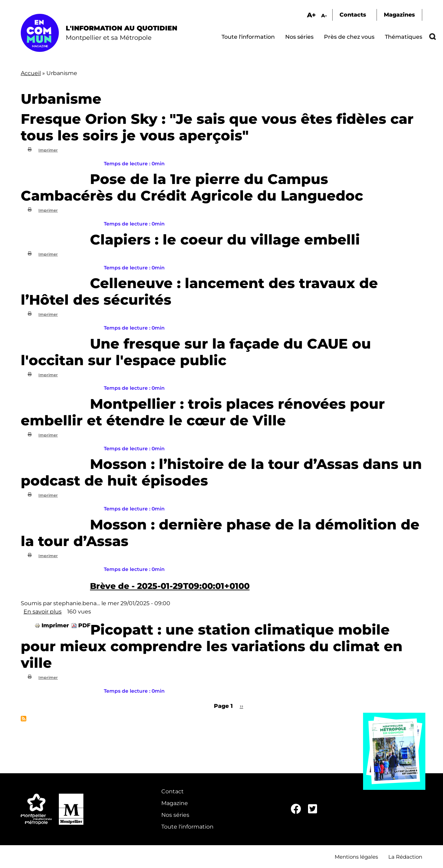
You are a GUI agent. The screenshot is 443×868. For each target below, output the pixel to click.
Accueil (31, 73)
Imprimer (48, 150)
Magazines (399, 15)
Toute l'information (248, 37)
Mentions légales (356, 857)
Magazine (175, 803)
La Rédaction (405, 857)
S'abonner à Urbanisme (24, 719)
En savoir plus (43, 612)
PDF (84, 625)
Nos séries (299, 37)
